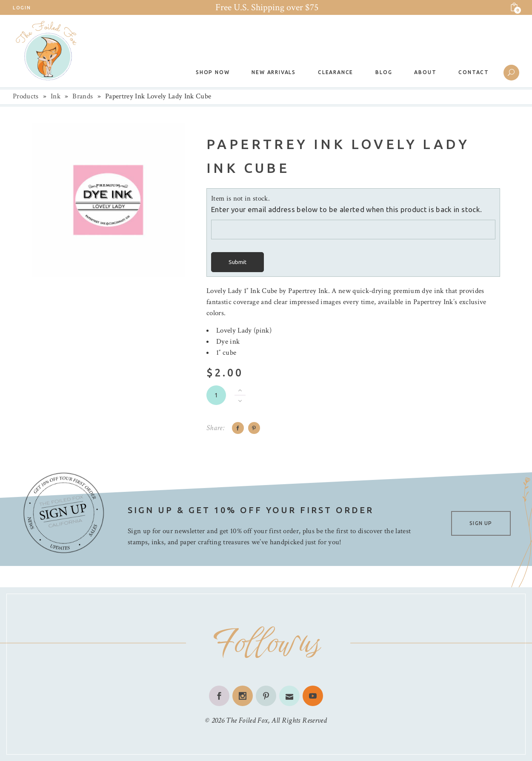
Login (22, 8)
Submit (237, 262)
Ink (56, 96)
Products (26, 96)
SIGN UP (481, 523)
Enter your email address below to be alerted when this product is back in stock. (346, 209)
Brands (83, 96)
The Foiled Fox (247, 720)
